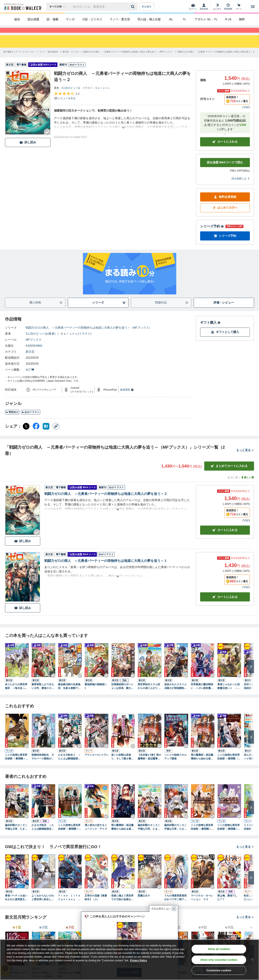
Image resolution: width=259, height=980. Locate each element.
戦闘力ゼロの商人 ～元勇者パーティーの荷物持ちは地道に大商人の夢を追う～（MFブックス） (89, 335)
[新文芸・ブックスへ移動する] (71, 59)
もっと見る (245, 458)
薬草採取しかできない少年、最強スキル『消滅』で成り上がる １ (43, 694)
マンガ (70, 19)
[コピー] (56, 434)
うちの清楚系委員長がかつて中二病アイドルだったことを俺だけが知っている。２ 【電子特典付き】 (175, 905)
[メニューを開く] (253, 7)
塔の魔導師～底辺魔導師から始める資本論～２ (122, 835)
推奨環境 (127, 397)
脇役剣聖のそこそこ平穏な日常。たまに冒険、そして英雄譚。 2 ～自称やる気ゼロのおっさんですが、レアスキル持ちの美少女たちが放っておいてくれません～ (149, 835)
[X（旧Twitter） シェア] (26, 434)
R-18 (228, 19)
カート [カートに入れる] (225, 537)
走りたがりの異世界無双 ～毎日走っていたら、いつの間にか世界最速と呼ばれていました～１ (16, 694)
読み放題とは (241, 186)
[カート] (239, 7)
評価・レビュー (224, 310)
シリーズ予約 (212, 234)
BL (171, 19)
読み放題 (33, 19)
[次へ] (251, 674)
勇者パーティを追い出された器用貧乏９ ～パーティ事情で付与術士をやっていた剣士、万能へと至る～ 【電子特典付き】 (17, 905)
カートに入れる (225, 149)
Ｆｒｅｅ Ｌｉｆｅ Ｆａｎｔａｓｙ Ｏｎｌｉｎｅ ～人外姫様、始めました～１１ (70, 905)
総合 (17, 19)
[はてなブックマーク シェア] (46, 434)
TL (184, 19)
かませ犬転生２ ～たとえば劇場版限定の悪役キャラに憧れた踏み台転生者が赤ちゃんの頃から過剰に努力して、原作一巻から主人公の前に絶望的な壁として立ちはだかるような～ (69, 764)
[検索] (133, 7)
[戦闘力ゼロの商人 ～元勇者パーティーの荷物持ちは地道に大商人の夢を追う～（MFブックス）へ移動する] (128, 59)
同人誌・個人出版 (149, 19)
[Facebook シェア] (36, 434)
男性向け (12, 420)
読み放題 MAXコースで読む (225, 170)
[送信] (133, 7)
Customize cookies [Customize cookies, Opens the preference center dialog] (219, 970)
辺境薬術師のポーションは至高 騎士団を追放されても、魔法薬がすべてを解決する (122, 694)
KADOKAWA (34, 353)
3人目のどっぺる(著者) (41, 341)
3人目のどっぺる (71, 95)
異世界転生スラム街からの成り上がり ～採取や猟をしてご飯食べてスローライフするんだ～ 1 (149, 694)
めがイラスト (31, 420)
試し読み (28, 150)
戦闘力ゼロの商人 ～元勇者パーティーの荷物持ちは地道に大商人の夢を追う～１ (106, 568)
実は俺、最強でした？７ (227, 905)
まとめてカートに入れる (229, 473)
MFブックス (34, 347)
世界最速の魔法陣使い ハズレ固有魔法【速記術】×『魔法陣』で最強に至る (202, 694)
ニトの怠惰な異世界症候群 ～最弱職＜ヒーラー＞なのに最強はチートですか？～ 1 (70, 835)
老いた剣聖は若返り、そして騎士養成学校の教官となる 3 (122, 764)
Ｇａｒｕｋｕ (102, 95)
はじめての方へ (225, 215)
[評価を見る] (67, 103)
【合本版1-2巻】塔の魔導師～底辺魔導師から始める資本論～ (149, 764)
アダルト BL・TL (206, 19)
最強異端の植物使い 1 (96, 694)
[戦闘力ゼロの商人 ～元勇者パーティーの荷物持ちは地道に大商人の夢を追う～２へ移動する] (216, 59)
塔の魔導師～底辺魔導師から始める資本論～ (202, 764)
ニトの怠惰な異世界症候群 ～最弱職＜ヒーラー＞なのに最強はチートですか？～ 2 (202, 835)
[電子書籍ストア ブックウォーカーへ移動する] (19, 59)
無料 (242, 19)
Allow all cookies (219, 949)
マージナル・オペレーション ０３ (202, 905)
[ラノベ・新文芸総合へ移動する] (49, 59)
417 (30, 377)
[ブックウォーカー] (22, 7)
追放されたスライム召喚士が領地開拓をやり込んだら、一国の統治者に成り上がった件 (175, 694)
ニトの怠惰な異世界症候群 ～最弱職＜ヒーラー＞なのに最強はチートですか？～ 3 (229, 835)
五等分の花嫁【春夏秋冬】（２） (96, 905)
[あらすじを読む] (123, 130)
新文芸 (30, 359)
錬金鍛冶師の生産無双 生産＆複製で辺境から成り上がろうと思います (69, 694)
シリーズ (109, 310)
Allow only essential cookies (219, 960)
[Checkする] (47, 140)
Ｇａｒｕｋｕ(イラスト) (76, 341)
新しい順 (247, 485)
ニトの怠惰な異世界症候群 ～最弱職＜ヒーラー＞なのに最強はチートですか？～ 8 (16, 764)
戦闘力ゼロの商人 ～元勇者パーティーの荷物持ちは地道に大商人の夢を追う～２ (106, 501)
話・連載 (52, 19)
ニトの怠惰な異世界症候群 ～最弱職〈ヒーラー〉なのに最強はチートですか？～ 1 (229, 764)
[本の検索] (58, 7)
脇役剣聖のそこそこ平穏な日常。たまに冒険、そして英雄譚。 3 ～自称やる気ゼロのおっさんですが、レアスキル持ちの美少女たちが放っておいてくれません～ (175, 835)
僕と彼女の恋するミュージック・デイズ (96, 834)
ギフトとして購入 (225, 339)
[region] (129, 960)
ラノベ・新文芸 (120, 19)
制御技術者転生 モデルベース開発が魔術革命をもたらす (43, 764)
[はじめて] (217, 7)
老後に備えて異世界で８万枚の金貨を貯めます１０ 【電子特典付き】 (122, 905)
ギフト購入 (210, 330)
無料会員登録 (225, 204)
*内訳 (246, 115)
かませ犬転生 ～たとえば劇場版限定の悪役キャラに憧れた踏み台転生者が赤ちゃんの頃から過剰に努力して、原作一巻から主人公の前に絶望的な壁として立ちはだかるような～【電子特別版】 (43, 835)
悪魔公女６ (144, 903)
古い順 (232, 485)
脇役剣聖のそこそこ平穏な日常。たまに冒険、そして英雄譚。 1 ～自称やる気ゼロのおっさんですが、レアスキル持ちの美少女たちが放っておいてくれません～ (16, 835)
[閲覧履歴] (228, 7)
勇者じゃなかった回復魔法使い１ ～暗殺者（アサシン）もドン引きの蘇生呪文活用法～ (229, 694)
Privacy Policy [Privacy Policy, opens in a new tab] (138, 961)
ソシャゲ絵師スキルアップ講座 (175, 764)
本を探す (147, 7)
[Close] (252, 959)
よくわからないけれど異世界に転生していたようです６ (43, 905)
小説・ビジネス (92, 19)
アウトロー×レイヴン (97, 762)
